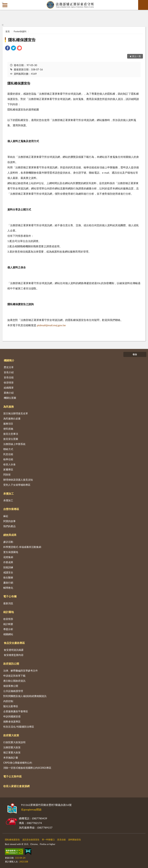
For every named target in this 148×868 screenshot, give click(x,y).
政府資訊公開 (11, 664)
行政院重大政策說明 (14, 742)
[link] (8, 48)
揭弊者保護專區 (12, 721)
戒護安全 (8, 572)
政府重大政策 (11, 735)
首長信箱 (9, 377)
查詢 (143, 5)
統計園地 (9, 612)
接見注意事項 (11, 434)
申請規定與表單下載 (14, 676)
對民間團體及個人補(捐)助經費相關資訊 (25, 696)
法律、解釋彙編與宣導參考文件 (21, 671)
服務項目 (8, 424)
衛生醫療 (8, 577)
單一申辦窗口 (48, 840)
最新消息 (8, 603)
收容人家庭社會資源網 (16, 786)
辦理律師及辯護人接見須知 (18, 480)
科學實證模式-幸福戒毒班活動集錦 (22, 547)
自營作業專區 (11, 509)
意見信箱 (61, 840)
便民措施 (8, 429)
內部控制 (8, 701)
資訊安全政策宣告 (31, 840)
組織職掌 (9, 388)
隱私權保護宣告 (22, 40)
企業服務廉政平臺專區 (16, 711)
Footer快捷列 (20, 31)
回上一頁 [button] (137, 56)
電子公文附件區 (12, 776)
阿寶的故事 (9, 521)
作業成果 (8, 562)
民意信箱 (8, 454)
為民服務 (9, 407)
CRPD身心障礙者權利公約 (18, 763)
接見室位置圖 (11, 439)
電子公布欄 (10, 596)
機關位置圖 (10, 398)
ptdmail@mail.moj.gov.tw (51, 325)
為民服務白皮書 (12, 418)
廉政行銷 (8, 583)
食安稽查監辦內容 (14, 655)
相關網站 (8, 634)
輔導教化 (8, 588)
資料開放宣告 (75, 840)
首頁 (8, 31)
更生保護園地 (11, 552)
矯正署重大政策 (12, 752)
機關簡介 (9, 360)
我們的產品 (9, 526)
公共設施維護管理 (13, 691)
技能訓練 (8, 567)
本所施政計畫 (11, 758)
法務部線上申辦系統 (14, 444)
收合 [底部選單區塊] (135, 354)
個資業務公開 (11, 686)
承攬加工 (9, 494)
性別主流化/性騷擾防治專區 (19, 727)
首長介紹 (9, 372)
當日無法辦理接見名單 (16, 413)
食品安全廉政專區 (14, 643)
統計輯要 (8, 624)
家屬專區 (8, 469)
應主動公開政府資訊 (14, 681)
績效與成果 (10, 535)
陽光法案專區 (11, 706)
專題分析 (8, 629)
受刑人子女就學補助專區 (17, 485)
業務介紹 (9, 393)
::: (3, 2)
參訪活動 (8, 542)
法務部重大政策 (12, 747)
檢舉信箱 (8, 459)
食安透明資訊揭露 (14, 650)
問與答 (7, 475)
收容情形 (9, 382)
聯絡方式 (8, 449)
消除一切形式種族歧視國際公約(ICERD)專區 (27, 768)
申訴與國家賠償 (12, 716)
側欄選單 (5, 5)
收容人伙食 (9, 464)
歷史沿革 (9, 367)
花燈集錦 (8, 557)
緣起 (6, 516)
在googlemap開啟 (31, 809)
